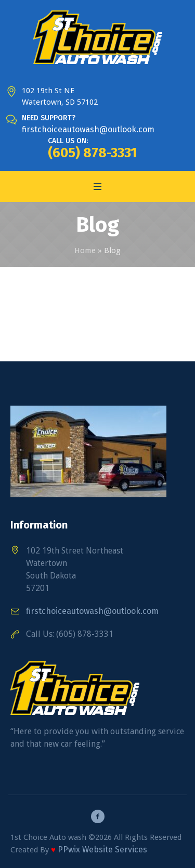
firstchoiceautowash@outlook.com (88, 129)
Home (85, 250)
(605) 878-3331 (92, 153)
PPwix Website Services (102, 850)
